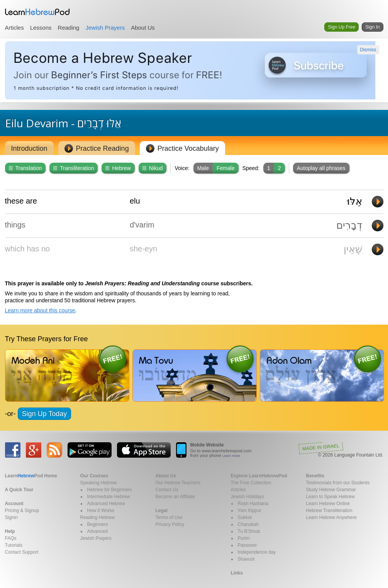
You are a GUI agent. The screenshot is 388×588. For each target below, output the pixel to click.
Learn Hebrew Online (328, 504)
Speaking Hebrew (99, 483)
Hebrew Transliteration (329, 510)
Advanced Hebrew (106, 504)
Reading (69, 28)
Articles (14, 28)
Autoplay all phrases (321, 168)
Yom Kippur (250, 510)
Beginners (98, 524)
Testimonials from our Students (338, 483)
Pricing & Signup (22, 510)
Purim (244, 538)
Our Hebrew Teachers (178, 483)
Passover (247, 545)
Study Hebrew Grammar (331, 490)
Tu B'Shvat (249, 531)
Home (31, 476)
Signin (11, 517)
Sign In (372, 27)
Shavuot (246, 559)
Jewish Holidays (247, 497)
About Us (143, 28)
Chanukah (248, 524)
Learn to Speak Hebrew (330, 497)
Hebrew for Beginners (110, 490)
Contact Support (22, 552)
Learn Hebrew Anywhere (331, 517)
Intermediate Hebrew (109, 497)
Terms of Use (169, 517)
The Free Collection (251, 483)
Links (237, 573)
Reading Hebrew (97, 517)
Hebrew (118, 168)
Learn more (231, 456)
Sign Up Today (45, 414)
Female (226, 168)
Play (378, 202)
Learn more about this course (40, 310)
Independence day (257, 552)
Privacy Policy (170, 524)
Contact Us (167, 490)
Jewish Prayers (105, 28)
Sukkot (245, 517)
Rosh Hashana (253, 504)
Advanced (97, 531)
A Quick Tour (19, 490)
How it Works (101, 510)
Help (10, 531)
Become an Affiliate (175, 497)
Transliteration (74, 168)
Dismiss (368, 50)
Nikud (153, 168)
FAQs (11, 538)
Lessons (41, 28)
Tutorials (14, 545)
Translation (25, 168)
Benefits (315, 476)
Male (203, 168)
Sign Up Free (341, 27)
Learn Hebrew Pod (37, 12)
